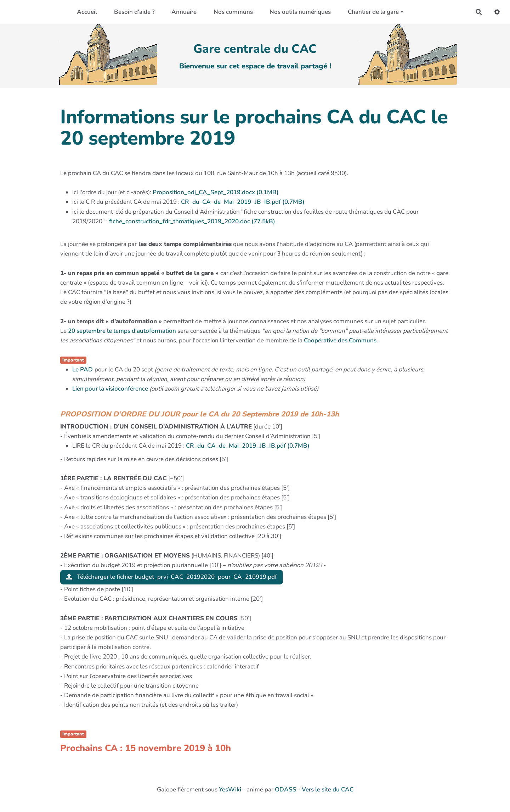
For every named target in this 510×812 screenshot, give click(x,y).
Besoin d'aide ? (134, 12)
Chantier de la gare (376, 12)
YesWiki (230, 789)
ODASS (286, 789)
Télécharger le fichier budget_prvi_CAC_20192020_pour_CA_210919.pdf (172, 577)
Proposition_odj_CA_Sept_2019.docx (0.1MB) (216, 192)
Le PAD (83, 369)
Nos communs (233, 12)
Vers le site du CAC (328, 789)
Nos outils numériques (300, 12)
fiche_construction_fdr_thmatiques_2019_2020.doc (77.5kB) (192, 221)
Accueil (87, 12)
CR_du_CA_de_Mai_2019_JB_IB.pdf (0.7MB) (243, 202)
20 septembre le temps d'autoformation (122, 331)
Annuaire (184, 12)
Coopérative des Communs (340, 340)
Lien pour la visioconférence (110, 389)
